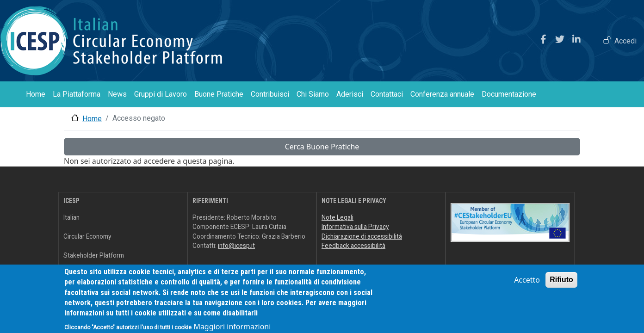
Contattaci (387, 94)
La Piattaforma (77, 94)
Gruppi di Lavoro (161, 94)
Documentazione (509, 94)
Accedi (625, 41)
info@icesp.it (236, 246)
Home (36, 94)
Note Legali (337, 217)
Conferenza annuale (442, 94)
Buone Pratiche (219, 94)
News (117, 94)
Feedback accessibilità (353, 246)
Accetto (527, 284)
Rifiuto (561, 284)
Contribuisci (270, 94)
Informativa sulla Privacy (355, 227)
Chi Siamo (313, 94)
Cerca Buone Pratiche (322, 147)
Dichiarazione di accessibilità (362, 236)
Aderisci (350, 94)
